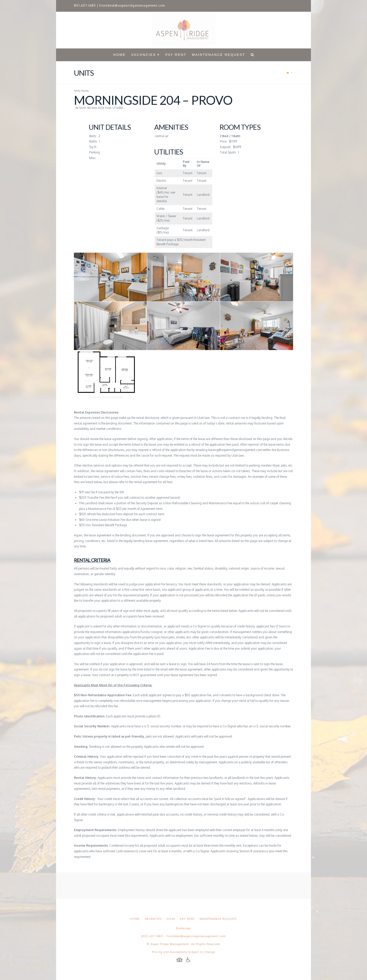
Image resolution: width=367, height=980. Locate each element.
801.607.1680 (85, 5)
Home (135, 919)
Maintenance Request (218, 919)
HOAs (171, 919)
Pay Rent (187, 919)
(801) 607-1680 (152, 936)
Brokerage (183, 928)
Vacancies (153, 919)
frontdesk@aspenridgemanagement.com (132, 5)
